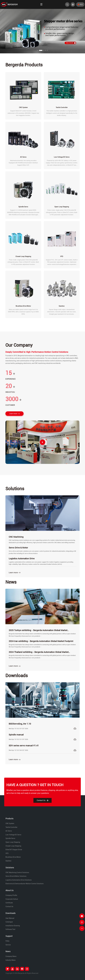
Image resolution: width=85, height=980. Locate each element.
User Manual (10, 918)
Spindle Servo (10, 838)
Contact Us (42, 800)
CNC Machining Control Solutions (17, 872)
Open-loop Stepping (13, 842)
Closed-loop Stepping (13, 846)
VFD (7, 853)
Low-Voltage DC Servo (13, 835)
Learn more (14, 414)
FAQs (7, 941)
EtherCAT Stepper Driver (14, 850)
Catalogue (9, 922)
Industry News (11, 960)
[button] (38, 50)
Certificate (9, 903)
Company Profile (11, 895)
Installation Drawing (13, 926)
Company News (11, 956)
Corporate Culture (12, 899)
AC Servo (9, 831)
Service (8, 945)
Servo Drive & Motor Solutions (16, 876)
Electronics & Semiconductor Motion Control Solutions (25, 884)
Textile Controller (11, 827)
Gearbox (8, 861)
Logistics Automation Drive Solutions (19, 880)
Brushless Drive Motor (13, 857)
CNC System (10, 823)
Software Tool (10, 929)
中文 (80, 4)
